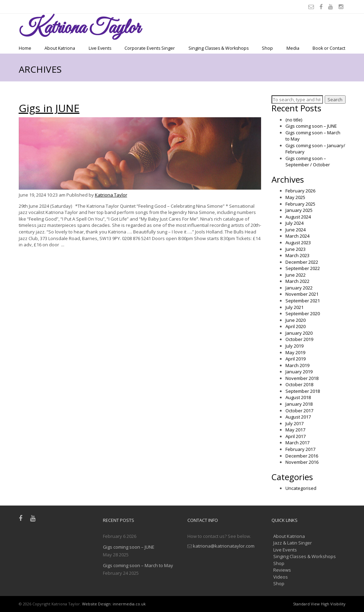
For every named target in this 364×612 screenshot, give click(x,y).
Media (293, 48)
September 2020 (303, 313)
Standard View (306, 604)
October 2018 (299, 384)
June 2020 (296, 320)
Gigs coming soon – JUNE (311, 126)
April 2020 (296, 326)
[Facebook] (322, 7)
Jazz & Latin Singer (293, 543)
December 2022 (302, 262)
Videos (281, 577)
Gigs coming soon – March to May (138, 565)
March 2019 (297, 365)
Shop (267, 48)
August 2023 (298, 243)
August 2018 (298, 397)
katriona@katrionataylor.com (224, 546)
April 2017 (296, 436)
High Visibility (333, 604)
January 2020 (299, 333)
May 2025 (295, 197)
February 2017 (300, 449)
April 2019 (296, 359)
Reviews (282, 570)
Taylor (79, 28)
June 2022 (296, 275)
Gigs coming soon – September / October (308, 162)
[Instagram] (342, 7)
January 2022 (299, 288)
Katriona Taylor (111, 195)
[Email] (312, 7)
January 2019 (299, 372)
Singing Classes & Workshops (219, 48)
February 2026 (300, 191)
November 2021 (302, 294)
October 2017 (299, 411)
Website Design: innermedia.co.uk (114, 604)
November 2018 (302, 378)
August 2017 (298, 417)
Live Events (100, 48)
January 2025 (299, 210)
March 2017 (297, 443)
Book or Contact (329, 48)
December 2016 (302, 456)
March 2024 (297, 236)
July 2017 (294, 423)
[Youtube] (332, 7)
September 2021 (303, 301)
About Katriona (60, 48)
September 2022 (303, 268)
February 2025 (300, 204)
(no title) (294, 120)
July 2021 (294, 307)
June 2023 (296, 249)
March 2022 (297, 281)
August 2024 (298, 217)
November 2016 (302, 462)
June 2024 (296, 230)
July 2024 (294, 223)
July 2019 (294, 346)
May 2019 (295, 352)
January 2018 (299, 404)
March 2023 (297, 255)
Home (25, 48)
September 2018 (303, 391)
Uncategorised (301, 488)
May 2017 (295, 430)
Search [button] (335, 100)
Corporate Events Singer (150, 48)
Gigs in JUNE (49, 108)
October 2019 (299, 339)
